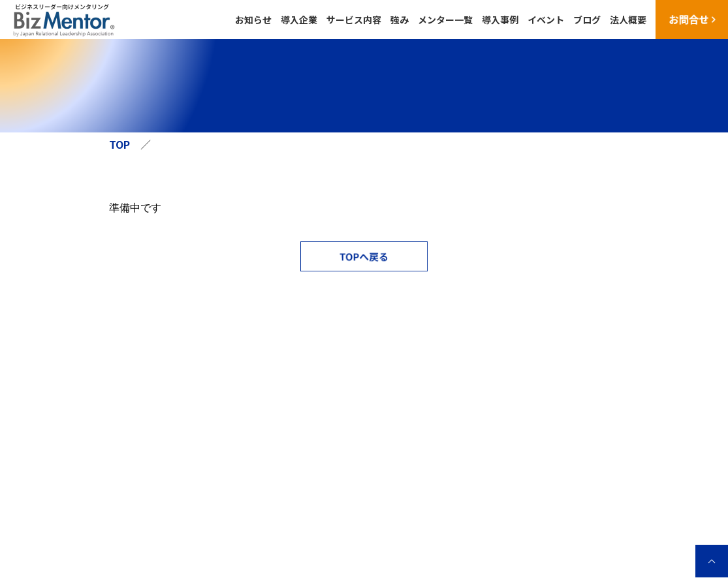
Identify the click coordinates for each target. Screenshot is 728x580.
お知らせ (253, 20)
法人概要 (628, 20)
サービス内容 (354, 20)
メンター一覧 (445, 20)
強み (400, 20)
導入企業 (299, 20)
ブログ (587, 20)
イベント (546, 20)
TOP (119, 144)
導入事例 (500, 20)
